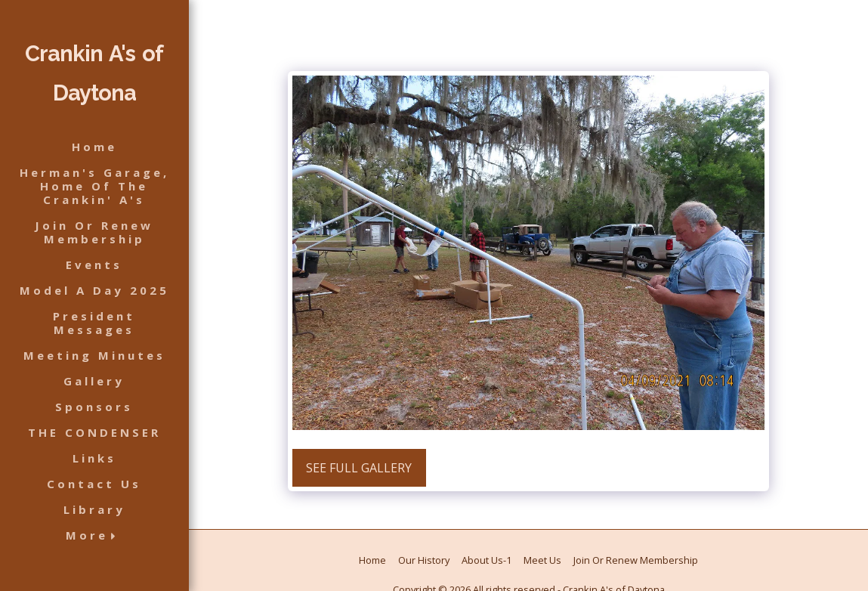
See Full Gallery (359, 468)
